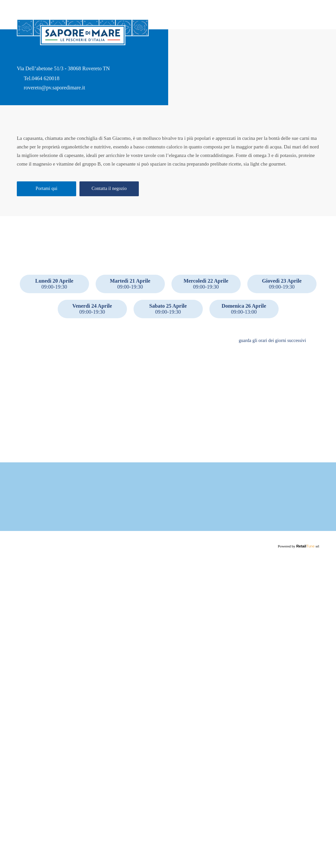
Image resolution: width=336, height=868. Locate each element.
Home (313, 25)
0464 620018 (46, 97)
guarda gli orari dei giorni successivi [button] (271, 408)
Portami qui (46, 253)
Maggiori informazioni (78, 815)
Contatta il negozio (109, 253)
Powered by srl (299, 860)
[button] (314, 408)
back (22, 12)
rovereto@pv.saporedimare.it (57, 107)
